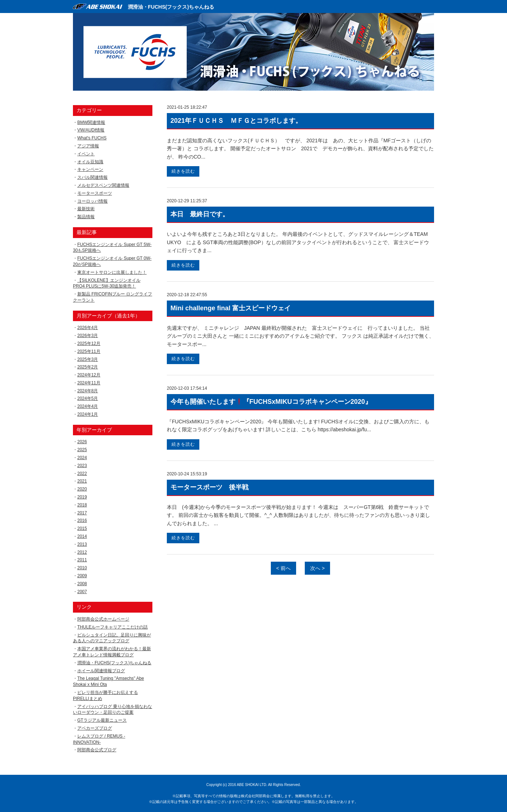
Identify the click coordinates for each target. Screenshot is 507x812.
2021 (82, 481)
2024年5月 (88, 398)
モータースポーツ (95, 193)
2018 (82, 505)
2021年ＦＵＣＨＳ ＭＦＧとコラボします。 (236, 121)
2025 (82, 450)
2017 (82, 513)
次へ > (317, 568)
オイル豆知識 (90, 162)
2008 (82, 584)
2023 (82, 466)
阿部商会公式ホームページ (103, 619)
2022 (82, 474)
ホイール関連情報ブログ (101, 671)
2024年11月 (89, 383)
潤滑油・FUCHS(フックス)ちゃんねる (171, 7)
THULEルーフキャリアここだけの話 (112, 627)
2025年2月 (88, 367)
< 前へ (283, 568)
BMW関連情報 (91, 122)
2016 (82, 521)
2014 (82, 536)
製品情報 (86, 217)
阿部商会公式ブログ (97, 750)
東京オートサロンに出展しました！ (112, 272)
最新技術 (86, 209)
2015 (82, 528)
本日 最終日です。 (200, 214)
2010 (82, 568)
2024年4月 (88, 406)
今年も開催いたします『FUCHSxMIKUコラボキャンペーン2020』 (271, 402)
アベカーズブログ (95, 728)
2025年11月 (89, 351)
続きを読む (183, 171)
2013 (82, 544)
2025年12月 (89, 344)
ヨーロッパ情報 (92, 201)
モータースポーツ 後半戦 (209, 487)
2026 (82, 442)
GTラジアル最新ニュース (102, 720)
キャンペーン (90, 169)
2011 (82, 560)
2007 (82, 592)
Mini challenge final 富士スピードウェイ (231, 308)
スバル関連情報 (92, 177)
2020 (82, 489)
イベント (86, 154)
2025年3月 (88, 359)
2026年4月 (88, 328)
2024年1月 (88, 414)
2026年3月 (88, 336)
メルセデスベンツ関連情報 (103, 185)
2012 (82, 552)
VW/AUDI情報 (91, 130)
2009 (82, 576)
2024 (82, 458)
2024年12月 (89, 375)
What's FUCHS (92, 138)
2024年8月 (88, 391)
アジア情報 (88, 146)
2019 (82, 497)
